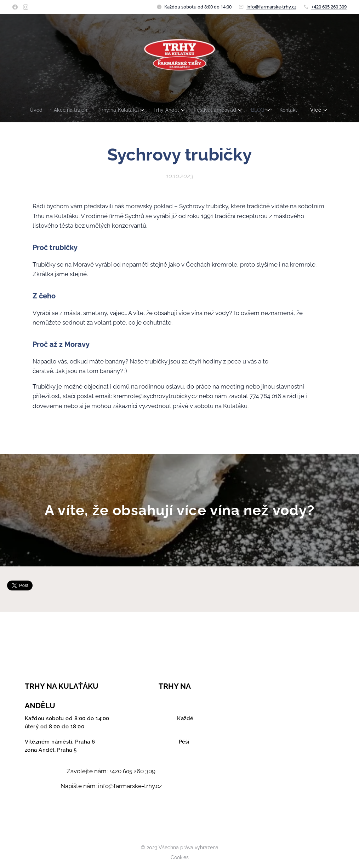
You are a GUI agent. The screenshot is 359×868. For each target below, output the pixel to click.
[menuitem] (32, 110)
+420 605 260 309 (329, 7)
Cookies (180, 857)
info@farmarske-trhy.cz (271, 7)
